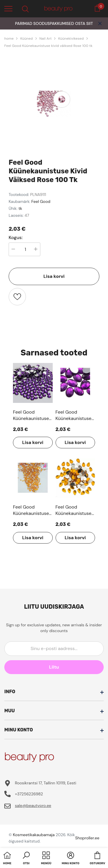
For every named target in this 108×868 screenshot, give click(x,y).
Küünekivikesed (71, 38)
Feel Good (41, 201)
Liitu (54, 667)
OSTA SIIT (84, 23)
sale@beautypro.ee (33, 805)
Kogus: (16, 238)
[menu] (8, 8)
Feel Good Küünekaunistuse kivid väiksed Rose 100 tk (48, 46)
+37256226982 (29, 794)
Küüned (26, 38)
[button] (26, 859)
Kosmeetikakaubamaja (34, 835)
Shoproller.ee (87, 838)
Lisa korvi (54, 276)
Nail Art (46, 38)
